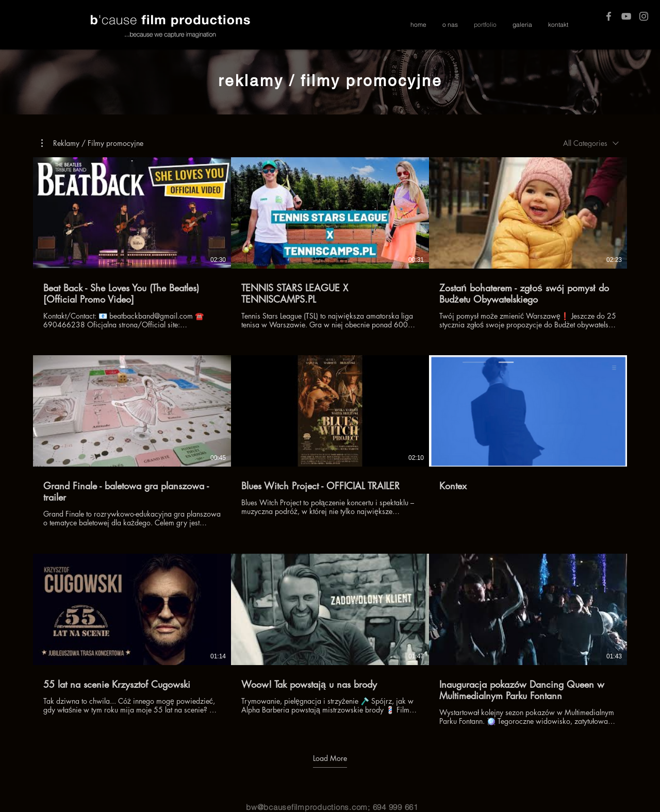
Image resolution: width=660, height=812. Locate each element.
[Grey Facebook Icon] (609, 16)
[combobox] (591, 143)
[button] (92, 143)
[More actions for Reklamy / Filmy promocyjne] (92, 143)
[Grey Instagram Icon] (644, 16)
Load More (330, 758)
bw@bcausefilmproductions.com (307, 807)
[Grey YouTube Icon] (626, 16)
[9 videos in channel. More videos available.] (330, 442)
